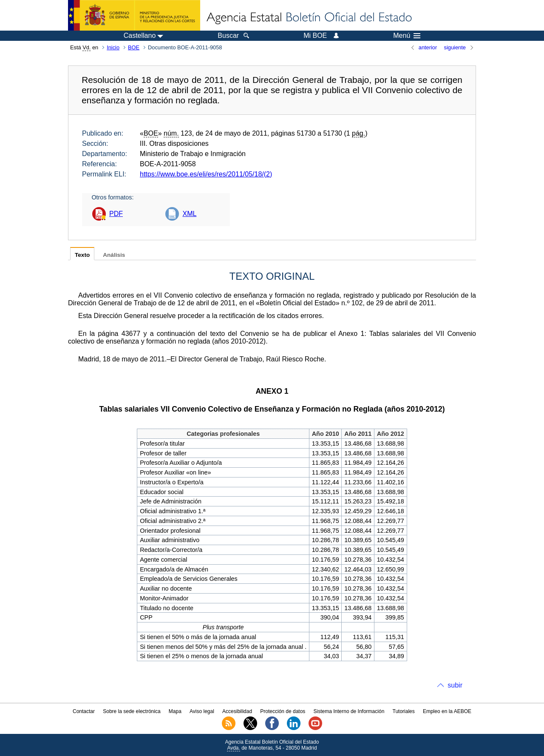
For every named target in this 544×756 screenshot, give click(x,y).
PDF (116, 214)
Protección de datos (283, 711)
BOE (134, 47)
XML (189, 214)
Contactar (84, 711)
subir (455, 685)
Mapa (175, 711)
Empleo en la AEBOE (447, 711)
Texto (82, 255)
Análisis (114, 255)
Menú (407, 36)
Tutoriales (404, 711)
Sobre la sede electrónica (132, 711)
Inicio (113, 47)
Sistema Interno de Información (349, 711)
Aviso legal (202, 711)
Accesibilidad (237, 711)
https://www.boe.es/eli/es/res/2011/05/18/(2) (206, 174)
